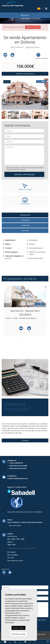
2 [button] (22, 344)
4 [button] (26, 344)
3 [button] (24, 344)
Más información (15, 526)
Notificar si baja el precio (25, 74)
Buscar (25, 15)
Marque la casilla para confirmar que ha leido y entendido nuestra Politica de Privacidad (25, 169)
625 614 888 (23, 466)
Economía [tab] (25, 231)
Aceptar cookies (18, 628)
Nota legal (41, 634)
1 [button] (19, 344)
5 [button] (28, 344)
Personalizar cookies (19, 634)
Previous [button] (3, 94)
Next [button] (47, 94)
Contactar (25, 440)
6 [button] (31, 344)
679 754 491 (23, 468)
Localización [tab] (25, 225)
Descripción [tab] (25, 220)
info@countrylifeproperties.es (18, 478)
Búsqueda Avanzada (33, 27)
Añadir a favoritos (42, 56)
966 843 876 (19, 463)
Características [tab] (25, 215)
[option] (25, 94)
